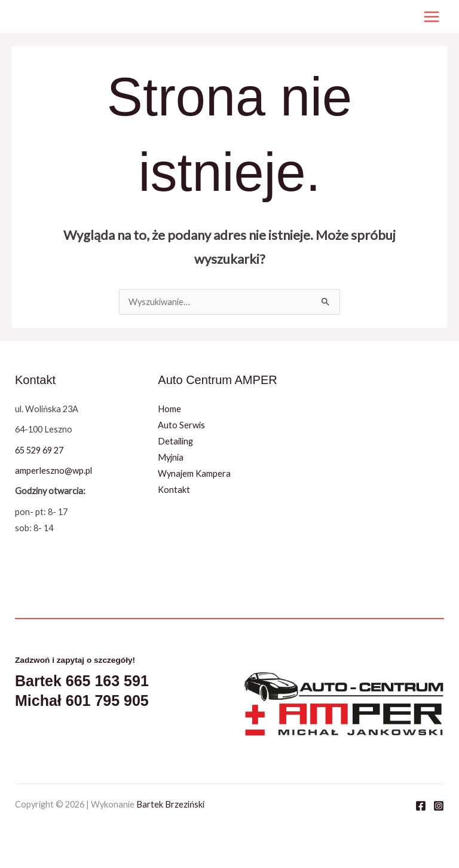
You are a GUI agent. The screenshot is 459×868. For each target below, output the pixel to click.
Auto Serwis (181, 425)
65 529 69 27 (39, 450)
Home (169, 409)
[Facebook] (421, 806)
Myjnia (171, 457)
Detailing (175, 441)
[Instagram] (439, 806)
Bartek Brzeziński (170, 804)
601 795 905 (107, 701)
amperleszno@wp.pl (53, 470)
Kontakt (174, 490)
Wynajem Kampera (194, 473)
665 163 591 (107, 681)
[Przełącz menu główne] (432, 17)
